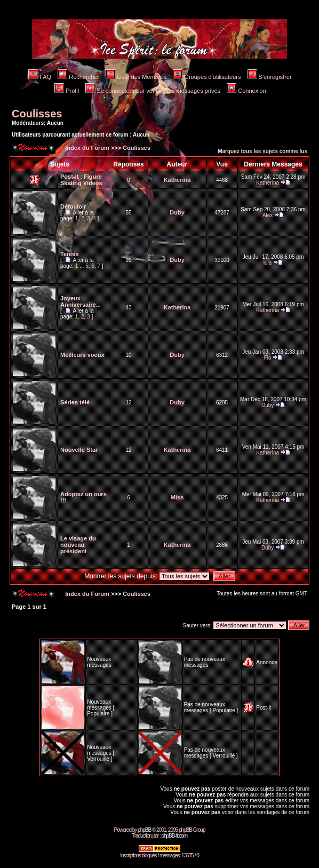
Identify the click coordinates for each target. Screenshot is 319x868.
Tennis (70, 254)
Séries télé (75, 402)
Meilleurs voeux (82, 355)
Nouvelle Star (79, 450)
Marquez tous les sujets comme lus (262, 151)
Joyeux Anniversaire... (81, 301)
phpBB (144, 830)
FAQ (40, 77)
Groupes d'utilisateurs (207, 77)
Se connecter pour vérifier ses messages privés (153, 91)
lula (268, 263)
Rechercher (78, 77)
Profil (67, 91)
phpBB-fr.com (174, 836)
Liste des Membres (136, 77)
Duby (177, 212)
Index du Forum (86, 148)
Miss (177, 497)
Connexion (246, 91)
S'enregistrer (270, 77)
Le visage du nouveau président (78, 545)
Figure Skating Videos (81, 180)
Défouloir (73, 206)
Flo (268, 358)
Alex (268, 215)
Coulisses (37, 114)
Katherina (177, 180)
